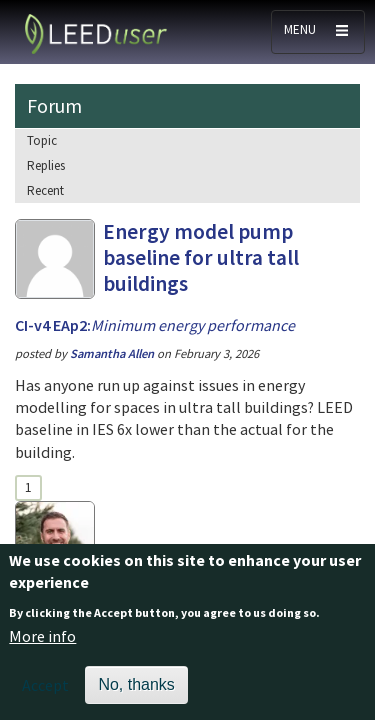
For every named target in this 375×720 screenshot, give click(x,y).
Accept (45, 694)
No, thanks (136, 693)
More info (42, 646)
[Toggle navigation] (318, 32)
